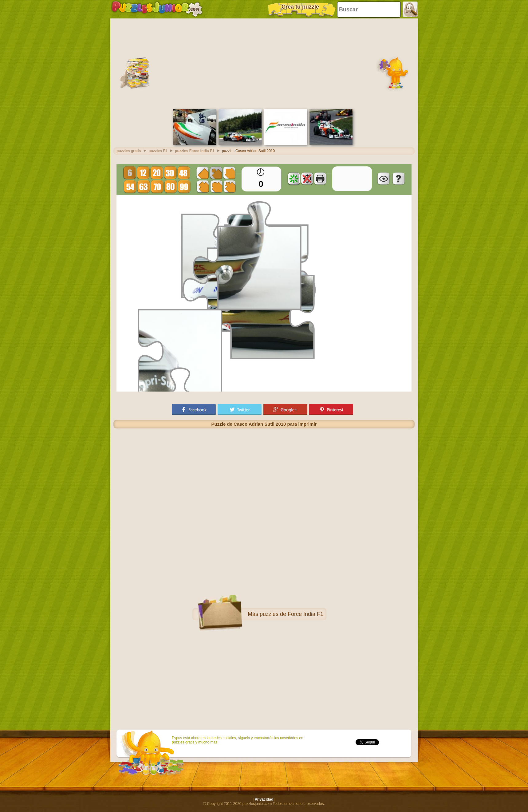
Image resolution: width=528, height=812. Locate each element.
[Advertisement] (264, 63)
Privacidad (264, 799)
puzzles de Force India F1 (292, 614)
